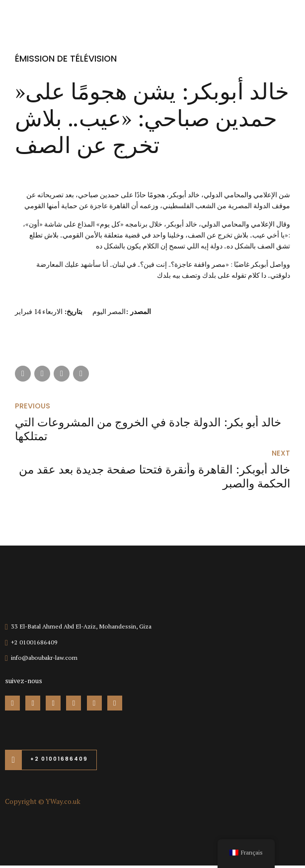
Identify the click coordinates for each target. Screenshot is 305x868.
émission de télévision (67, 58)
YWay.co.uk (63, 804)
